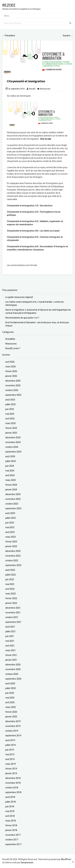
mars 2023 (11, 537)
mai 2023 (10, 527)
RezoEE (9, 5)
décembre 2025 (13, 381)
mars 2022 (11, 594)
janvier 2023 (11, 546)
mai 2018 (10, 811)
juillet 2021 (11, 631)
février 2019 (11, 769)
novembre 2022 (13, 556)
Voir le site (46, 139)
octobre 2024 (12, 447)
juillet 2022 (11, 575)
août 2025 (10, 400)
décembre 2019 (13, 721)
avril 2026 (10, 362)
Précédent (9, 36)
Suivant (68, 36)
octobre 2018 (12, 788)
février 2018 (11, 825)
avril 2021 (10, 646)
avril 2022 (10, 589)
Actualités (10, 339)
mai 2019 (10, 754)
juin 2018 (10, 807)
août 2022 (10, 570)
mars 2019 (11, 764)
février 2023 (11, 542)
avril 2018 (10, 816)
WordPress (66, 859)
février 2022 (11, 598)
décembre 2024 (13, 438)
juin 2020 (10, 693)
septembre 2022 (13, 565)
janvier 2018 (11, 830)
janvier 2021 (11, 660)
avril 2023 (10, 532)
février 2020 (11, 712)
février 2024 (11, 485)
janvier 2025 (11, 433)
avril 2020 (10, 702)
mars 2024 (11, 480)
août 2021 (10, 627)
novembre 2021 (13, 613)
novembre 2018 (13, 783)
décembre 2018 (13, 778)
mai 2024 (10, 471)
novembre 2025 (13, 385)
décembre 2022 (13, 551)
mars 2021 (11, 650)
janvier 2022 (11, 603)
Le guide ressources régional (19, 297)
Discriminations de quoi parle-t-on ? (22, 318)
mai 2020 (10, 698)
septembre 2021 (13, 622)
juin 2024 (10, 466)
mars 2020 (11, 707)
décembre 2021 (13, 608)
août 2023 (10, 513)
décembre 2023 (13, 494)
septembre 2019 (13, 736)
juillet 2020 (11, 688)
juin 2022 (10, 579)
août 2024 (10, 456)
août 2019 (10, 740)
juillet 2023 (11, 518)
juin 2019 (10, 750)
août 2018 (10, 797)
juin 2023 (10, 523)
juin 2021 (10, 636)
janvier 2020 (11, 717)
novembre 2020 (13, 669)
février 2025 (11, 428)
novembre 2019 (13, 726)
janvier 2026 (11, 376)
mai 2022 (10, 584)
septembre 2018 (13, 792)
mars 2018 (11, 821)
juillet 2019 (11, 745)
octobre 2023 (12, 504)
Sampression (27, 863)
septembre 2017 (13, 844)
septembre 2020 (13, 679)
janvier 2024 (11, 490)
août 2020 (10, 684)
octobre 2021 (12, 617)
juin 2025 (10, 409)
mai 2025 (10, 414)
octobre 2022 (12, 561)
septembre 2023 (13, 508)
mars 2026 (11, 367)
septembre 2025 (13, 395)
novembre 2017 (13, 835)
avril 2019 (10, 759)
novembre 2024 (13, 442)
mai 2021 (10, 641)
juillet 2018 (11, 802)
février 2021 (11, 655)
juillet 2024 (11, 461)
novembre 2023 (13, 499)
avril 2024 (10, 475)
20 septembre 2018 (16, 89)
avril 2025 (10, 419)
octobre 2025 (12, 390)
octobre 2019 (12, 731)
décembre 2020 (13, 665)
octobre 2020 (12, 674)
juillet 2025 (11, 404)
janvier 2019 (11, 773)
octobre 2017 (12, 840)
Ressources (45, 89)
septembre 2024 (13, 452)
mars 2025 (11, 423)
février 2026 (11, 371)
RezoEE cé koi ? (13, 348)
